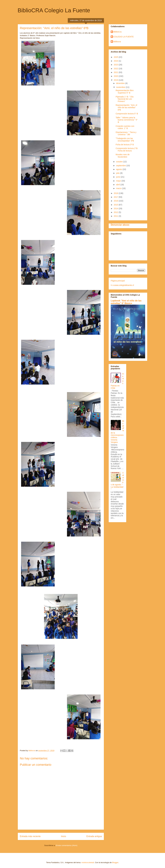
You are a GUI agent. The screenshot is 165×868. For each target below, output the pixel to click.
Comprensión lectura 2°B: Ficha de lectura (127, 150)
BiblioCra (118, 32)
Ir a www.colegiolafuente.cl (122, 285)
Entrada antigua (94, 836)
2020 (116, 76)
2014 (116, 208)
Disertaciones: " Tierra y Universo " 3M (126, 133)
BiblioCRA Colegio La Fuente (54, 10)
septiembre (121, 166)
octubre (120, 162)
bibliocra (117, 42)
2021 (116, 72)
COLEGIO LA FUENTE (124, 37)
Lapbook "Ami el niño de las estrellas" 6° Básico (126, 302)
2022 (116, 69)
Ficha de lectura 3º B (125, 145)
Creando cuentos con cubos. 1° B (125, 127)
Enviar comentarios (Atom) (67, 845)
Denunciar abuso (120, 225)
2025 (116, 57)
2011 (116, 216)
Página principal (118, 281)
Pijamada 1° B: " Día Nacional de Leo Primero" (125, 99)
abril (118, 185)
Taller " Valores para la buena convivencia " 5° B (127, 120)
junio (118, 177)
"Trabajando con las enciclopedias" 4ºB (125, 140)
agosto (119, 169)
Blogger (115, 862)
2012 (116, 212)
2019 (116, 80)
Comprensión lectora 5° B (127, 114)
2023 (116, 65)
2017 (116, 197)
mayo (119, 181)
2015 (116, 205)
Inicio (63, 836)
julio (118, 173)
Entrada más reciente (30, 836)
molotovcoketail (88, 862)
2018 (116, 193)
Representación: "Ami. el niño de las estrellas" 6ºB (126, 107)
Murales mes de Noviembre (123, 156)
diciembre (121, 83)
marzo (119, 188)
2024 (116, 61)
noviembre (121, 87)
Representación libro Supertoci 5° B (125, 92)
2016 (116, 201)
